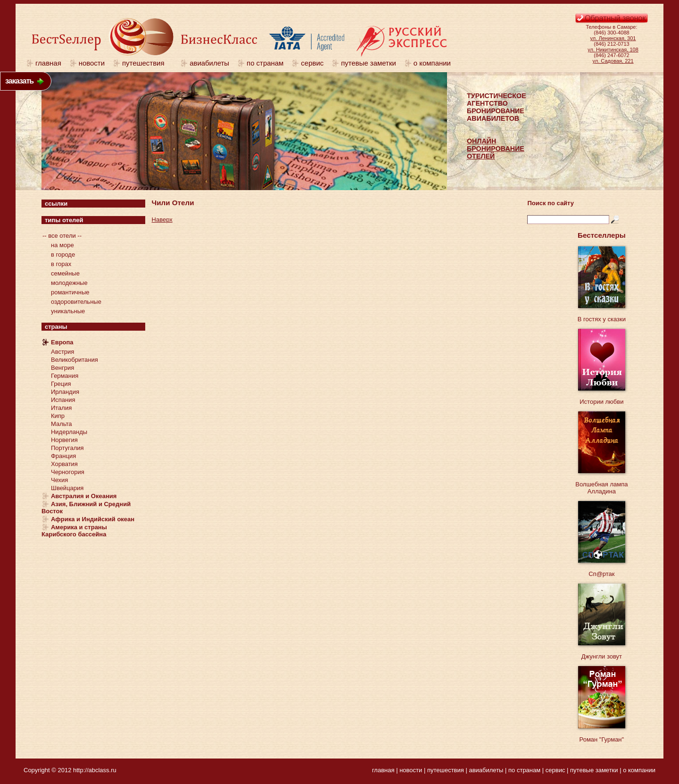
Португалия (67, 448)
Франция (63, 456)
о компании (432, 63)
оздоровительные (76, 302)
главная (48, 63)
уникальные (68, 311)
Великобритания (75, 360)
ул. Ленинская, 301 (613, 38)
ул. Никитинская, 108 (613, 50)
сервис (312, 63)
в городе (63, 254)
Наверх (162, 220)
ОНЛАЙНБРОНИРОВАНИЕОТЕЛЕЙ (496, 149)
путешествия (147, 63)
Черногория (68, 472)
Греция (61, 384)
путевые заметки (368, 63)
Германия (65, 376)
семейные (65, 273)
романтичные (70, 292)
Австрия (62, 352)
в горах (61, 264)
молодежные (69, 283)
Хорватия (64, 464)
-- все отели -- (62, 236)
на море (62, 245)
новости (92, 63)
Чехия (59, 480)
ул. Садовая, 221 (613, 61)
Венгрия (62, 368)
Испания (63, 400)
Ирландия (65, 392)
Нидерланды (69, 432)
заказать (19, 81)
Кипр (58, 416)
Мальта (62, 424)
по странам (265, 63)
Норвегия (64, 440)
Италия (61, 408)
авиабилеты (209, 63)
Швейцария (67, 488)
